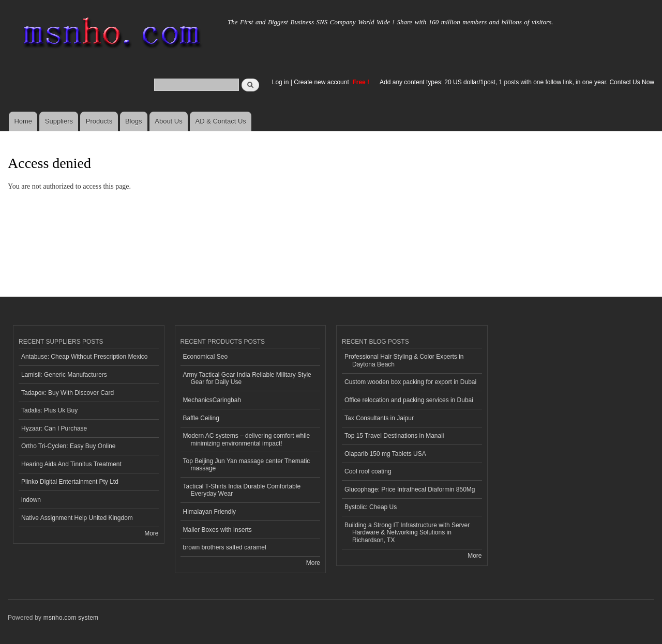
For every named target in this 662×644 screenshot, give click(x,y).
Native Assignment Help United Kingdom (77, 518)
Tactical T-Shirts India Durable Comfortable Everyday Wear (242, 490)
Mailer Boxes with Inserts (217, 530)
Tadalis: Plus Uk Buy (49, 410)
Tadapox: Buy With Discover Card (67, 393)
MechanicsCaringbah (212, 400)
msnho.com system (71, 618)
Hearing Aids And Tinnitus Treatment (71, 464)
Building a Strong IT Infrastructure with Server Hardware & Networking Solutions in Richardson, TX (407, 533)
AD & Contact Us (221, 121)
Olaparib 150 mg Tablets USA (385, 454)
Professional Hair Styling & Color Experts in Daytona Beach (404, 360)
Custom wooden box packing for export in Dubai (410, 382)
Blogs (134, 121)
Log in (281, 82)
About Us (168, 121)
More (151, 533)
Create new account (322, 82)
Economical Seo (206, 357)
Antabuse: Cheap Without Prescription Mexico (84, 357)
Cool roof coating (368, 471)
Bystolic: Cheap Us (371, 507)
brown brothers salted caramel (225, 547)
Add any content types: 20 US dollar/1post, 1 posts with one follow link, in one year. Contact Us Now (517, 82)
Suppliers (59, 121)
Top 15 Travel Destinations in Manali (394, 436)
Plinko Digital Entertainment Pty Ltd (70, 482)
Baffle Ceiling (201, 418)
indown (31, 500)
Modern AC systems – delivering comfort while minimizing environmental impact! (247, 439)
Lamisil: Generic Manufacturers (64, 375)
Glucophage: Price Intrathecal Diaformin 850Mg (410, 489)
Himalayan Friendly (210, 512)
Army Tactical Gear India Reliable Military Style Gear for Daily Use (247, 378)
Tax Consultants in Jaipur (379, 418)
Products (99, 121)
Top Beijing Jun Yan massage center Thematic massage (247, 465)
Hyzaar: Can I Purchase (54, 428)
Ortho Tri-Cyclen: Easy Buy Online (69, 446)
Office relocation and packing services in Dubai (409, 400)
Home (23, 121)
